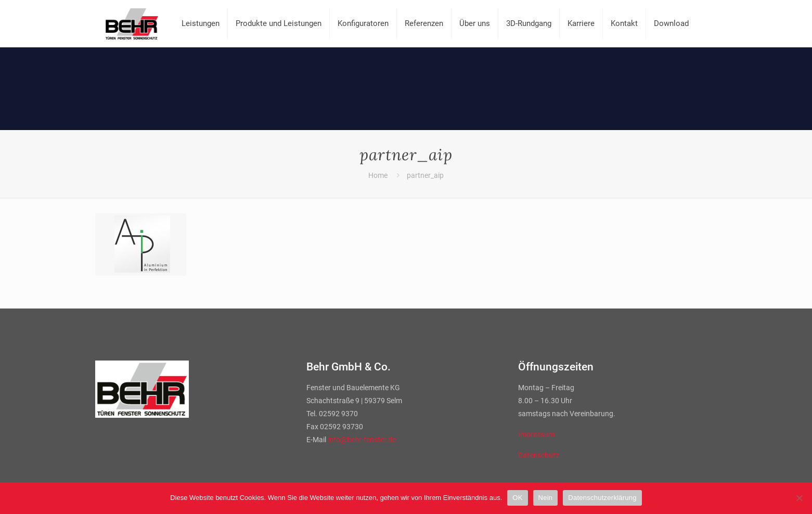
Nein (546, 498)
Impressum (536, 434)
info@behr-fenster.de (362, 440)
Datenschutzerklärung (602, 498)
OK (517, 498)
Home (378, 175)
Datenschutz (539, 455)
